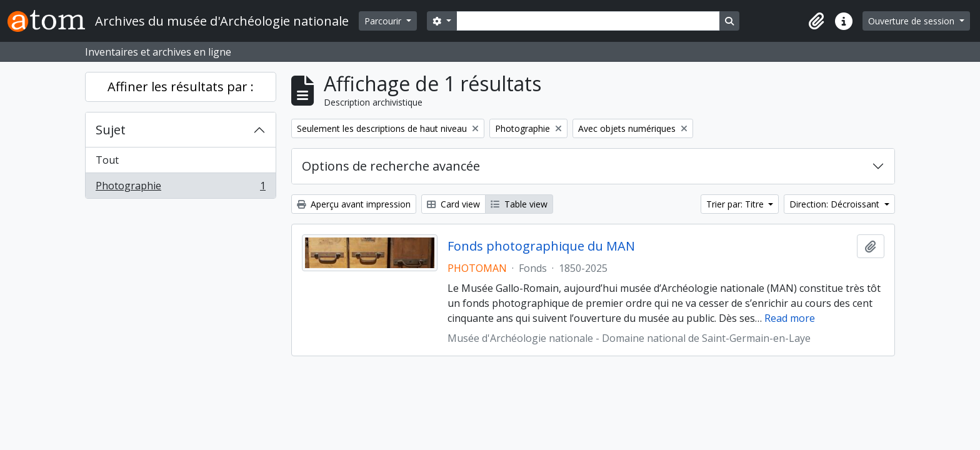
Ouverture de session (912, 21)
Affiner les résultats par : (181, 87)
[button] (816, 21)
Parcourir (384, 21)
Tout (107, 160)
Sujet (111, 130)
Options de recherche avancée (391, 166)
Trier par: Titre (736, 204)
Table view (519, 204)
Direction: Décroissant (836, 204)
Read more (790, 318)
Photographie (180, 188)
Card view (453, 204)
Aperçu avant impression (354, 204)
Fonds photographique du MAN (541, 246)
